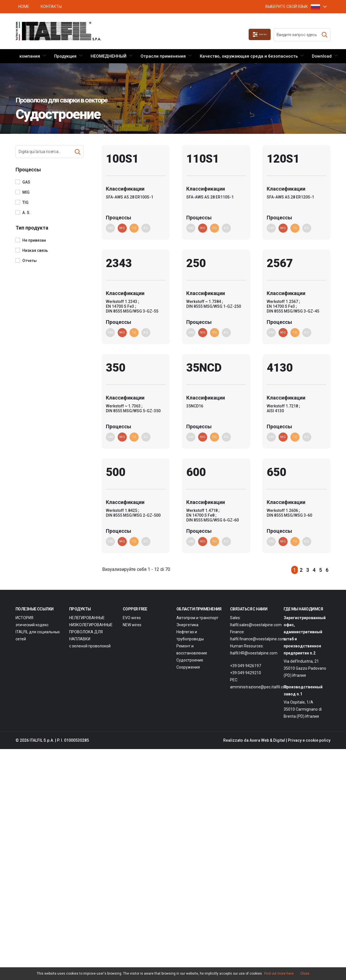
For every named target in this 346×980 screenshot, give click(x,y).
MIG (26, 192)
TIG (25, 202)
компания (30, 56)
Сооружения (188, 678)
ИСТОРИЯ (24, 629)
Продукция (65, 56)
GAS (26, 182)
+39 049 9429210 (246, 684)
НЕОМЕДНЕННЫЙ (109, 56)
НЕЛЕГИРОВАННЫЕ (87, 629)
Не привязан (34, 240)
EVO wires (132, 629)
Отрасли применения (163, 56)
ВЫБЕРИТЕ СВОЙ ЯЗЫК (293, 7)
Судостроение (190, 671)
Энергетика (187, 636)
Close (305, 974)
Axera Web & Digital (267, 752)
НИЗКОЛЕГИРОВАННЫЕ (91, 636)
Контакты (51, 6)
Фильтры (255, 35)
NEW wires (132, 636)
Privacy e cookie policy (309, 752)
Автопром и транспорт (197, 629)
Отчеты (29, 261)
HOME (24, 6)
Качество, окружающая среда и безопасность (249, 56)
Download (322, 56)
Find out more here (279, 974)
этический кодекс (32, 636)
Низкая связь (35, 250)
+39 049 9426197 (246, 677)
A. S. (26, 213)
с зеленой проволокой (90, 657)
